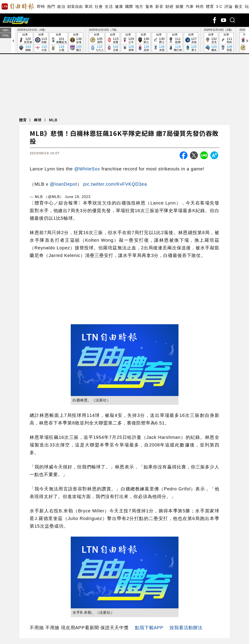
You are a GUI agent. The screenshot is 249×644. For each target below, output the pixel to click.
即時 (41, 7)
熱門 (51, 7)
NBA (6, 30)
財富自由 (75, 7)
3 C (219, 7)
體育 (210, 7)
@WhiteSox (87, 169)
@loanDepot (63, 184)
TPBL (6, 36)
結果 (25, 42)
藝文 (239, 7)
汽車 (190, 7)
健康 (119, 7)
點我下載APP (149, 628)
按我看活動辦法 (186, 628)
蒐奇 (149, 7)
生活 (109, 7)
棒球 (38, 120)
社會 (99, 7)
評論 (228, 7)
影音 (159, 7)
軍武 (89, 7)
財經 (169, 7)
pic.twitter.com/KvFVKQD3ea (115, 184)
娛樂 (180, 7)
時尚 (200, 7)
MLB (53, 120)
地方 (139, 7)
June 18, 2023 (78, 197)
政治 (61, 7)
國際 (129, 7)
